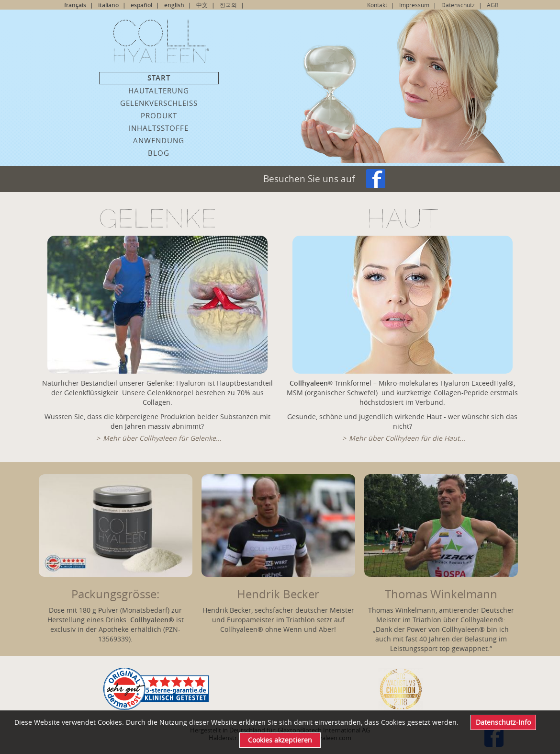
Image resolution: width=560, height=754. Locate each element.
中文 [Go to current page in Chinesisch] (202, 5)
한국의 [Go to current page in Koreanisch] (228, 5)
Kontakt (377, 5)
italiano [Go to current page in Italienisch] (108, 5)
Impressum (414, 5)
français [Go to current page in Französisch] (75, 5)
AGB (493, 5)
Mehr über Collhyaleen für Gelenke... (162, 438)
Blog (159, 153)
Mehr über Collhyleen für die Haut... (407, 438)
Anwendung (159, 140)
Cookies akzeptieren (280, 740)
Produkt (159, 115)
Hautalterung (159, 91)
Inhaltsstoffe (159, 128)
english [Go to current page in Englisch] (174, 5)
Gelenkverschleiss (159, 103)
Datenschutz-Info (503, 722)
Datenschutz (458, 5)
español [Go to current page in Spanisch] (141, 5)
